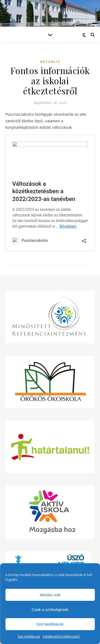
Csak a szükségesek (50, 609)
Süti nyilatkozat (29, 636)
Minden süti (50, 595)
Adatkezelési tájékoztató (61, 636)
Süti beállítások (50, 624)
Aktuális (50, 62)
